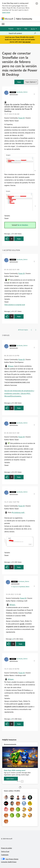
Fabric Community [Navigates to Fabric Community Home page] (24, 19)
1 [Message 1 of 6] (11, 234)
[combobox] (22, 33)
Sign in (19, 29)
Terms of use (5, 851)
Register (11, 29)
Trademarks (5, 855)
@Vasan (11, 366)
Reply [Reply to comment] (19, 316)
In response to (20, 587)
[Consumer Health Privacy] (20, 862)
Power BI (21, 118)
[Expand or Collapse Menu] (3, 24)
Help (26, 29)
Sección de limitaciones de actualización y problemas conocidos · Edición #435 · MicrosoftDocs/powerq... (19, 393)
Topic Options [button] (30, 82)
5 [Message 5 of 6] (11, 311)
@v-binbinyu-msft (18, 512)
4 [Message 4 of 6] (12, 639)
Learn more (6, 12)
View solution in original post (15, 305)
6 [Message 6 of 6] (11, 403)
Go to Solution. (23, 225)
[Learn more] (11, 779)
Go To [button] (33, 29)
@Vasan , (13, 605)
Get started (26, 42)
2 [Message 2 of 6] (11, 719)
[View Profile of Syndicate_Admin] (22, 92)
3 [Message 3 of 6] (11, 562)
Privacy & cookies (7, 848)
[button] (19, 82)
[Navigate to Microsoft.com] (7, 19)
